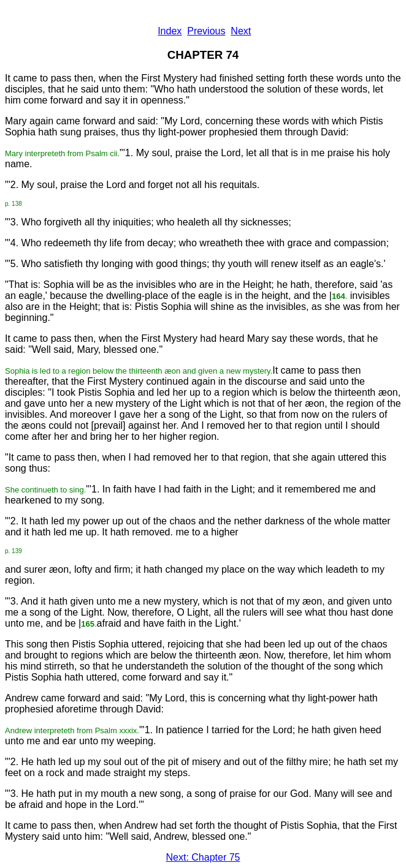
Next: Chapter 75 (203, 857)
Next (241, 31)
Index (170, 31)
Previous (206, 31)
